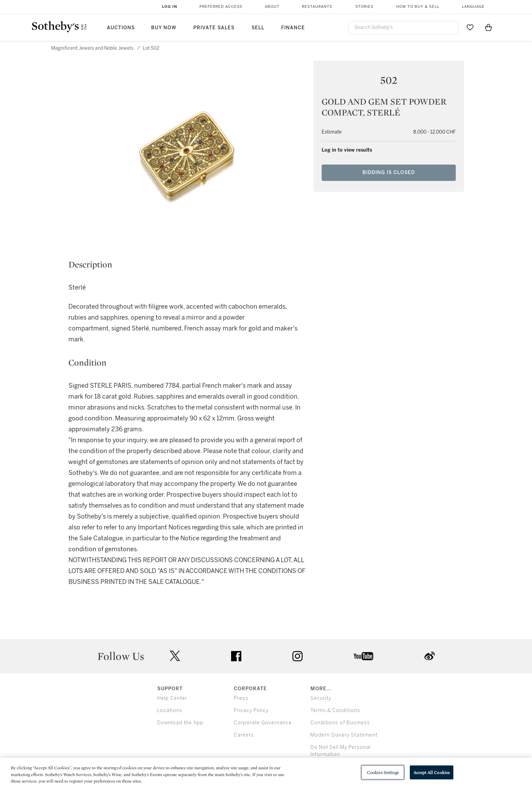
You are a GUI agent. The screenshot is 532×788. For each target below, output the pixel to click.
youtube (364, 656)
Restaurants (317, 7)
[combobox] (404, 27)
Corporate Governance (263, 723)
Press (241, 698)
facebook (236, 656)
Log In (170, 7)
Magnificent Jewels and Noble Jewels (92, 48)
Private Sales (214, 28)
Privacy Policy (251, 710)
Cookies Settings (383, 772)
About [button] (272, 7)
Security (321, 698)
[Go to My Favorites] (470, 27)
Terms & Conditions (335, 710)
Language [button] (473, 7)
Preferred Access (221, 7)
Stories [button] (364, 7)
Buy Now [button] (164, 28)
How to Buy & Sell (418, 7)
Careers (244, 735)
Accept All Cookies (432, 772)
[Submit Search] (451, 27)
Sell (258, 28)
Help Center (172, 698)
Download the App (180, 723)
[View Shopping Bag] (488, 27)
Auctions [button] (121, 28)
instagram (297, 656)
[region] (266, 773)
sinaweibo (430, 656)
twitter (175, 656)
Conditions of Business (340, 723)
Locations (170, 710)
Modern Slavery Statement (344, 735)
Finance (293, 28)
